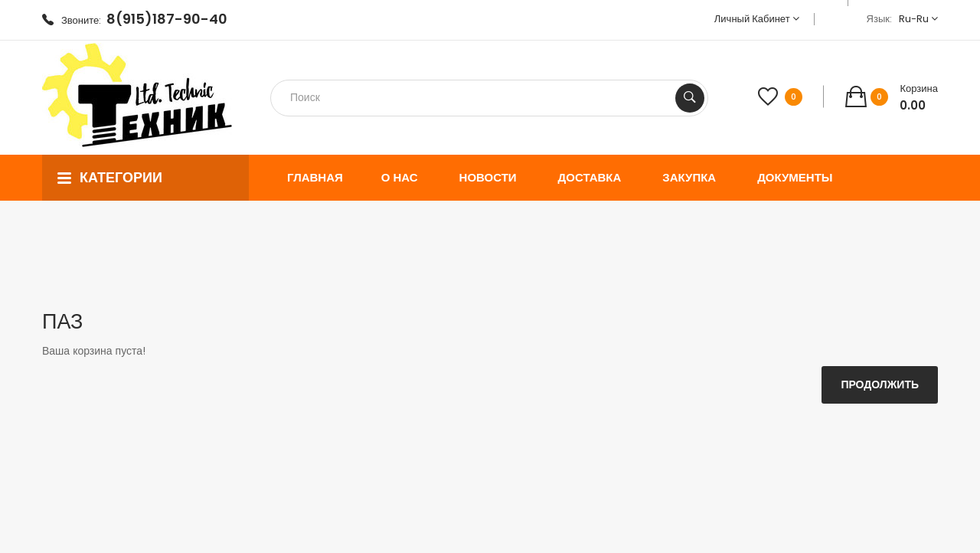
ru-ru (918, 19)
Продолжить (880, 384)
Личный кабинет (757, 19)
